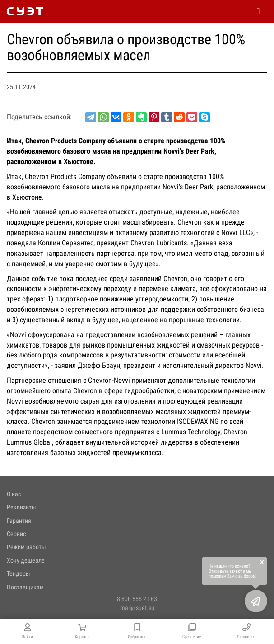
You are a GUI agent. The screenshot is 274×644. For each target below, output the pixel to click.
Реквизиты (21, 507)
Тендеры (19, 573)
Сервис (16, 534)
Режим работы (26, 547)
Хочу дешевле (26, 560)
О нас (14, 494)
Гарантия (19, 521)
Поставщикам (25, 587)
